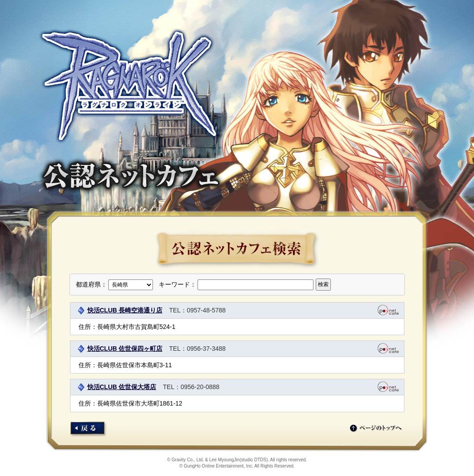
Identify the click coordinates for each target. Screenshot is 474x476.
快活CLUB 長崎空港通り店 (125, 310)
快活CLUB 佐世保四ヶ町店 (125, 349)
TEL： (178, 310)
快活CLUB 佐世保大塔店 (122, 387)
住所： (88, 327)
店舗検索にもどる (89, 429)
